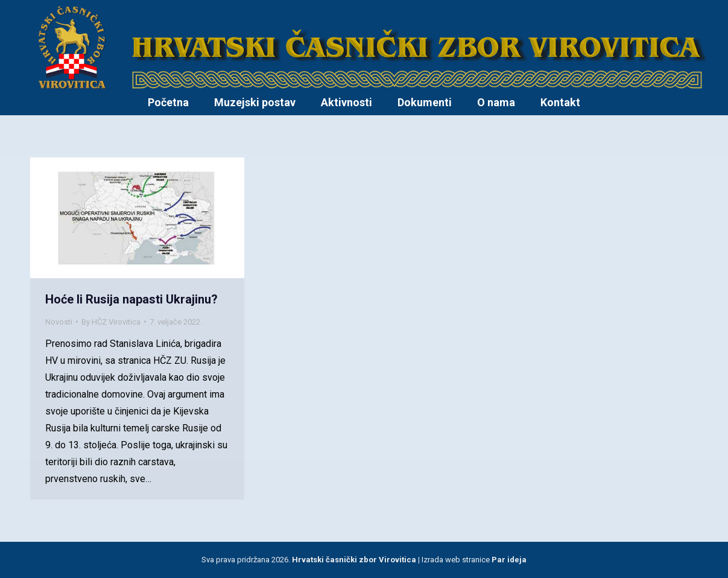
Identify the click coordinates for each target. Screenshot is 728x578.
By (111, 322)
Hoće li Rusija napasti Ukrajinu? (131, 299)
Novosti (59, 322)
